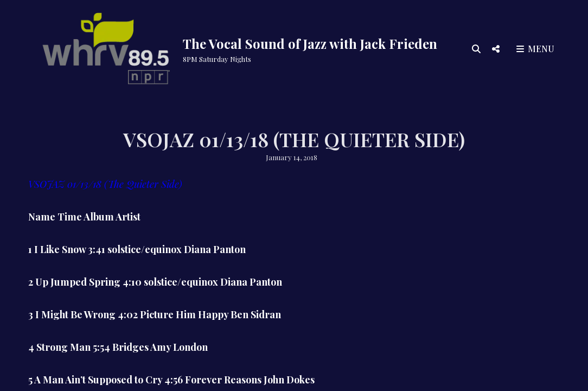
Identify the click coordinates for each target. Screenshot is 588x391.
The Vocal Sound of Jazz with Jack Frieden (310, 43)
